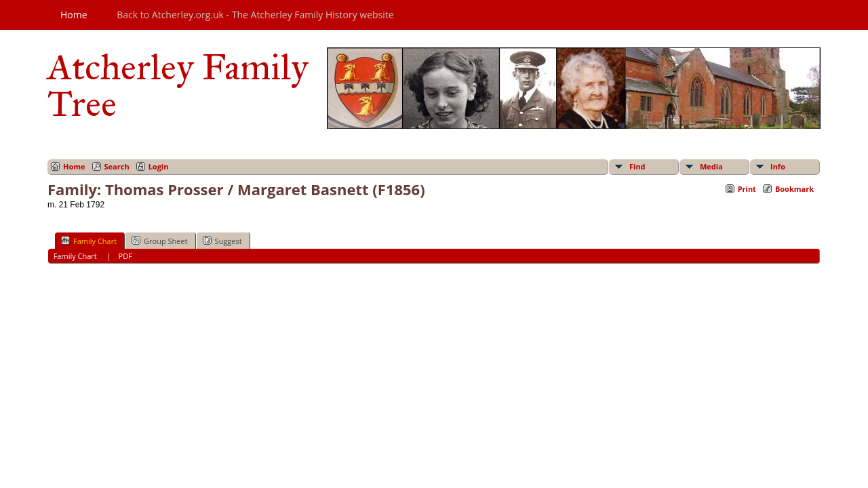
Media (711, 166)
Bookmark (794, 189)
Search (117, 166)
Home (74, 15)
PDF (125, 256)
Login (159, 166)
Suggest (222, 241)
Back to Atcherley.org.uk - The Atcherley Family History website (255, 15)
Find (637, 166)
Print (747, 189)
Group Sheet (160, 241)
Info (778, 166)
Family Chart (89, 241)
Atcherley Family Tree (178, 85)
